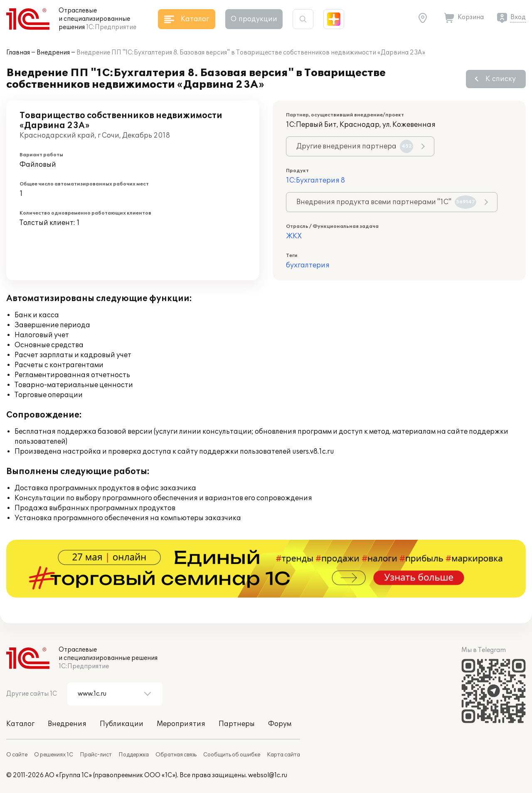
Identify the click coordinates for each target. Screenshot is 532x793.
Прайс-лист (96, 755)
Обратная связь (176, 755)
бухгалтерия (308, 265)
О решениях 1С (54, 755)
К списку (501, 79)
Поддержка (134, 755)
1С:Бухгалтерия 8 (315, 180)
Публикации (122, 724)
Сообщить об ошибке (232, 755)
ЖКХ (294, 236)
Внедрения (53, 53)
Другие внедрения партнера (355, 146)
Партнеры (237, 724)
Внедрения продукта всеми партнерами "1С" (386, 202)
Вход (518, 17)
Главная (18, 53)
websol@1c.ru (268, 775)
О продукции (254, 19)
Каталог (20, 724)
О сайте (17, 755)
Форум (280, 724)
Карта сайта (283, 755)
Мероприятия (181, 724)
